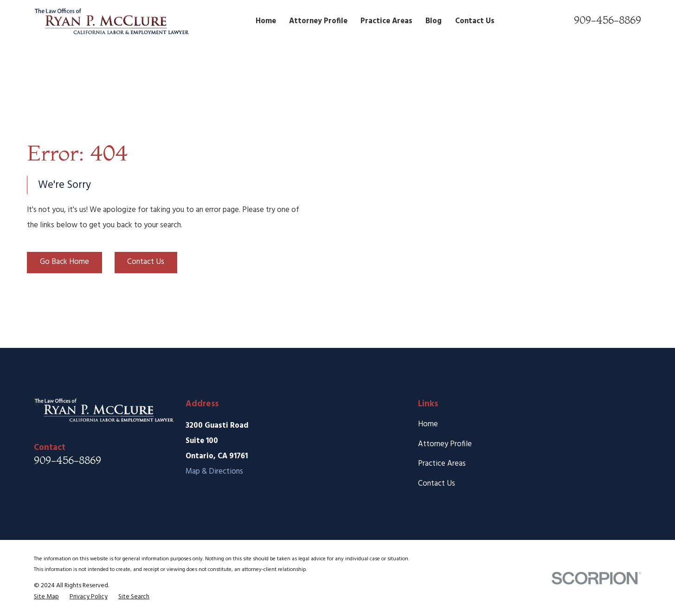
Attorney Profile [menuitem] (318, 21)
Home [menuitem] (266, 21)
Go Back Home (64, 262)
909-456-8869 (607, 20)
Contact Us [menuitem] (475, 21)
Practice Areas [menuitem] (386, 21)
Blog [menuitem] (434, 21)
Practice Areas (442, 464)
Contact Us (146, 262)
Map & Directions (214, 472)
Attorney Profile (445, 444)
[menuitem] (46, 597)
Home (428, 424)
